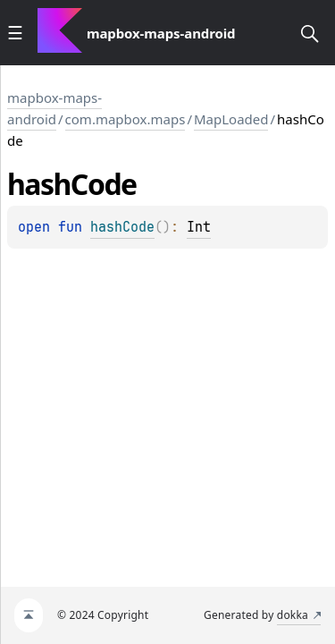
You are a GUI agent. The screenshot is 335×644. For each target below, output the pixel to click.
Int (199, 227)
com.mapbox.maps (126, 119)
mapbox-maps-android (54, 108)
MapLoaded (231, 119)
